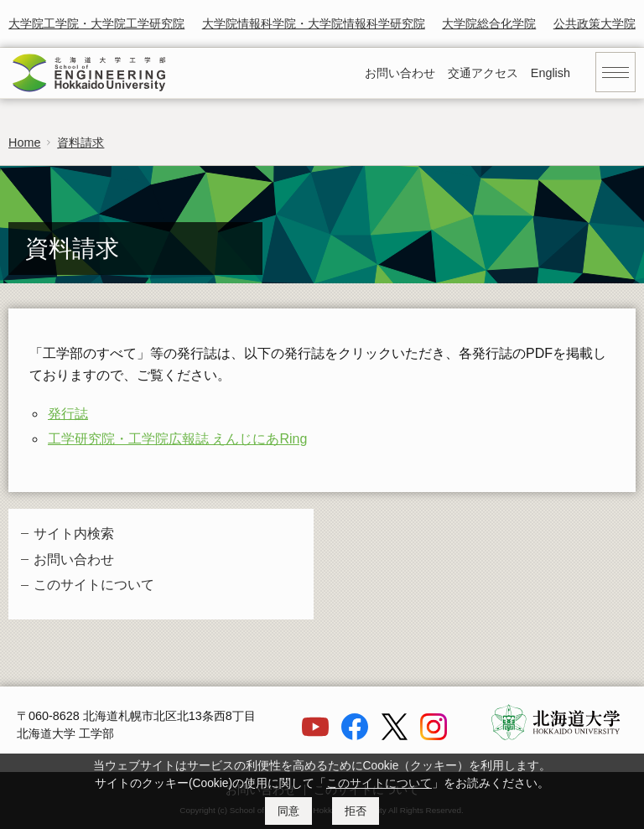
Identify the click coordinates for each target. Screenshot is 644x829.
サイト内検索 (74, 534)
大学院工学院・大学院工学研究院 (96, 23)
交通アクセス (483, 73)
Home (24, 142)
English (551, 73)
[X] (394, 736)
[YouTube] (315, 736)
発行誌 (68, 414)
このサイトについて (94, 585)
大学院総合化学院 (489, 23)
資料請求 (80, 142)
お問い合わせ (400, 73)
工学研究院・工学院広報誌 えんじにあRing (177, 439)
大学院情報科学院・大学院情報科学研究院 (314, 23)
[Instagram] (434, 736)
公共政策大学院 (595, 23)
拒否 (356, 811)
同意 (288, 811)
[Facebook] (355, 736)
